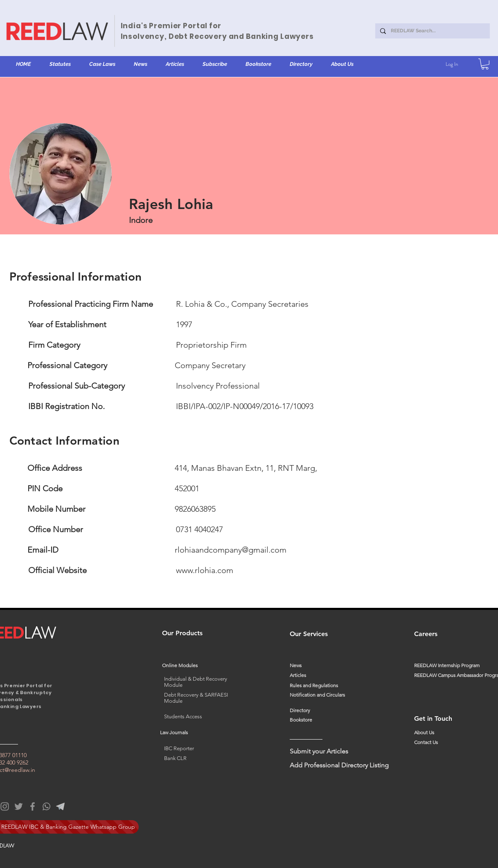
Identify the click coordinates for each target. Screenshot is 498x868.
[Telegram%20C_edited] (60, 806)
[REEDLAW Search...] (432, 31)
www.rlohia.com (205, 570)
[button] (60, 64)
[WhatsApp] (46, 806)
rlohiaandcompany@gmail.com (231, 550)
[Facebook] (33, 806)
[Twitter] (19, 806)
